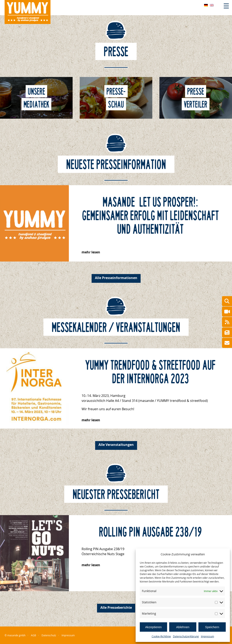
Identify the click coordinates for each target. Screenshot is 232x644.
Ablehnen (183, 627)
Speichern (212, 627)
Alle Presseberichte (116, 608)
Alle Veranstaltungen (116, 445)
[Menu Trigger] (226, 6)
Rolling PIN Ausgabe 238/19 (150, 532)
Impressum (207, 636)
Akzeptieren (153, 627)
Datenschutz (49, 635)
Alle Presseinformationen (116, 278)
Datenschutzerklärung (186, 636)
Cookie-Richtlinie (161, 636)
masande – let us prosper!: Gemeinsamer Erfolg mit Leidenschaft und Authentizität (150, 216)
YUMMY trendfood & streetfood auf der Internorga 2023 (150, 372)
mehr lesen (91, 252)
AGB (33, 635)
